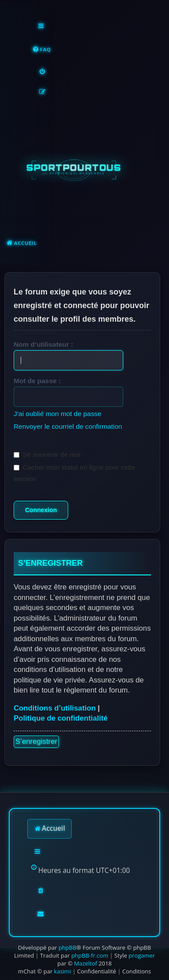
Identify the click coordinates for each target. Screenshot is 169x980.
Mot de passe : (37, 381)
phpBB (68, 948)
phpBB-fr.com (90, 955)
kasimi (63, 971)
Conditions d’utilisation (55, 708)
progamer (142, 955)
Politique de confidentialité (61, 718)
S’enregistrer (36, 741)
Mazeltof (85, 963)
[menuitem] (42, 50)
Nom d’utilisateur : (43, 344)
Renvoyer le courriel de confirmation (68, 426)
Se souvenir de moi (47, 454)
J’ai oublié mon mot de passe (57, 414)
